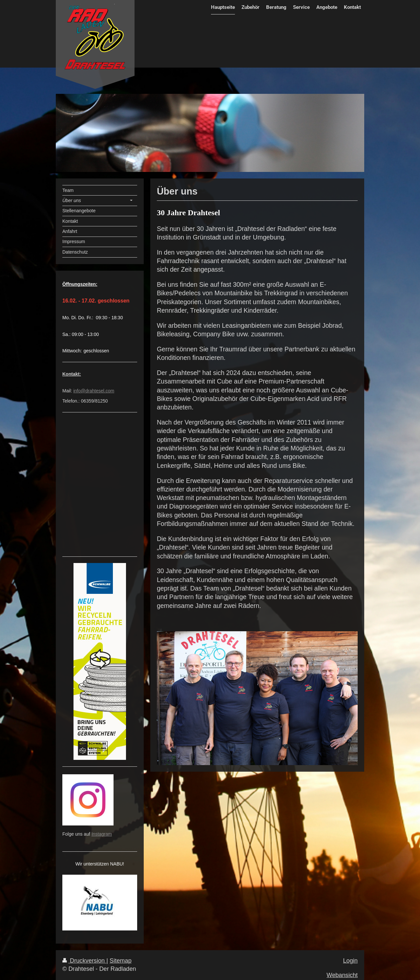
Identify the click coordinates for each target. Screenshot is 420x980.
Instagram (102, 834)
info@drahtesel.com (94, 391)
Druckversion (84, 961)
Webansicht (342, 975)
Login (350, 961)
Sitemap (121, 961)
